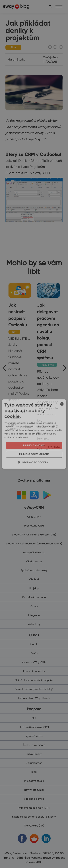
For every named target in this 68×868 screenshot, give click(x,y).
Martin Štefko (16, 60)
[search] (50, 6)
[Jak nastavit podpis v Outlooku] (20, 357)
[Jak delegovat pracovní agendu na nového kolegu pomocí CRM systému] (48, 367)
